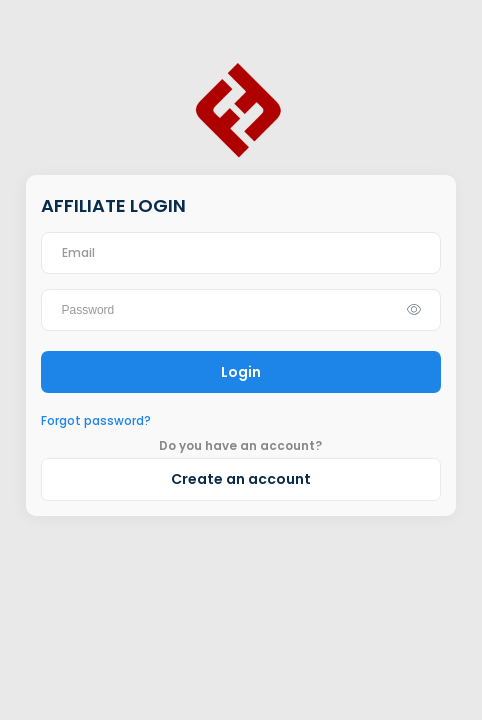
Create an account (241, 479)
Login (241, 372)
